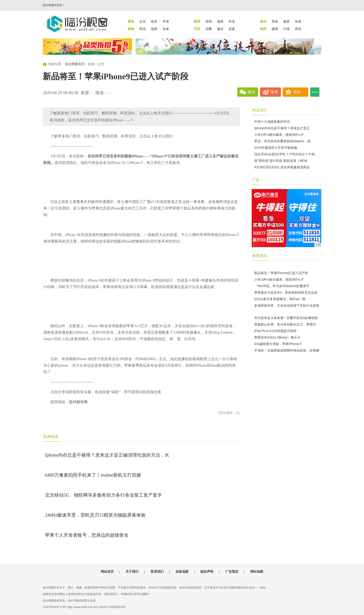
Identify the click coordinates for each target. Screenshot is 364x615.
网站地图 (257, 572)
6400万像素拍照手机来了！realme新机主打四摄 (93, 475)
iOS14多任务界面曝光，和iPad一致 (280, 299)
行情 (286, 29)
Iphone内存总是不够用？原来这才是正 (282, 128)
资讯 (298, 29)
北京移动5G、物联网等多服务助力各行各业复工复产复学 (104, 495)
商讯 (143, 29)
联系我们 (157, 572)
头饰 (298, 21)
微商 (275, 29)
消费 (209, 29)
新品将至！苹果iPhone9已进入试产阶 (281, 273)
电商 (154, 29)
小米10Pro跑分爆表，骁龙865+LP (279, 135)
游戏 (209, 21)
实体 (166, 29)
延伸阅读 (51, 437)
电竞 (154, 21)
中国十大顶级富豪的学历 (272, 122)
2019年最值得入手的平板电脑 (276, 148)
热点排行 (260, 110)
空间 (297, 92)
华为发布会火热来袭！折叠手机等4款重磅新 (286, 318)
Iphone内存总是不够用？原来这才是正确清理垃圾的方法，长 (107, 455)
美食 (275, 21)
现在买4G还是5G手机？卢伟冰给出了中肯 (284, 154)
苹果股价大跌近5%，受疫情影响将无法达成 (286, 293)
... (315, 92)
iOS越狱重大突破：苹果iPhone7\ (278, 344)
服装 (286, 21)
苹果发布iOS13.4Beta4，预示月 (277, 337)
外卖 (232, 21)
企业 (143, 21)
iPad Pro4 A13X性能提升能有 (275, 331)
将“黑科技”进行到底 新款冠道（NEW (281, 161)
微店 (220, 29)
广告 (256, 180)
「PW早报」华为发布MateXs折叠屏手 (282, 286)
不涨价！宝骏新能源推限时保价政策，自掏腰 (287, 350)
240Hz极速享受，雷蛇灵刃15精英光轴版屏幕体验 (95, 515)
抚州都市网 (78, 402)
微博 (274, 92)
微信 (251, 92)
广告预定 (232, 572)
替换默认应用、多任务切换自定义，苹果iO (285, 324)
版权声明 (207, 572)
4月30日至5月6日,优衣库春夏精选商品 (282, 167)
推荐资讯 (260, 256)
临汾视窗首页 (75, 64)
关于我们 (132, 572)
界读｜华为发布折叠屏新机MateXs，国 (282, 141)
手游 (166, 21)
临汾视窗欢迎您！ (54, 5)
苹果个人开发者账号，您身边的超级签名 (87, 535)
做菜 (220, 21)
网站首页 (107, 572)
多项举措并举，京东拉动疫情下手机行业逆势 (287, 306)
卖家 (232, 29)
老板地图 (182, 572)
